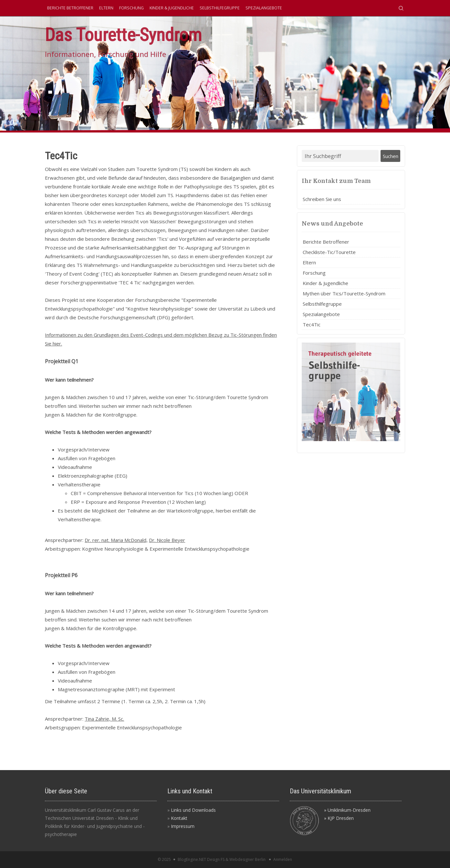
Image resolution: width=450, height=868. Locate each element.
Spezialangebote (264, 8)
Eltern (106, 8)
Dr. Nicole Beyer (167, 540)
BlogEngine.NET (192, 859)
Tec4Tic (312, 324)
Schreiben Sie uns (322, 199)
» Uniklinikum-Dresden (347, 810)
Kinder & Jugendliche (172, 8)
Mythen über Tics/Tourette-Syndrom (344, 293)
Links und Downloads (193, 810)
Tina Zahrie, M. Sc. (104, 719)
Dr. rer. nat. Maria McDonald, (116, 540)
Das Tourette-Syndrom (123, 35)
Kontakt (179, 818)
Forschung (131, 8)
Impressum (183, 826)
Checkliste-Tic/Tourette (329, 252)
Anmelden (283, 859)
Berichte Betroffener (70, 8)
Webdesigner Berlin (247, 859)
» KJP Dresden (339, 818)
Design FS (216, 859)
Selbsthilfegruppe (220, 8)
